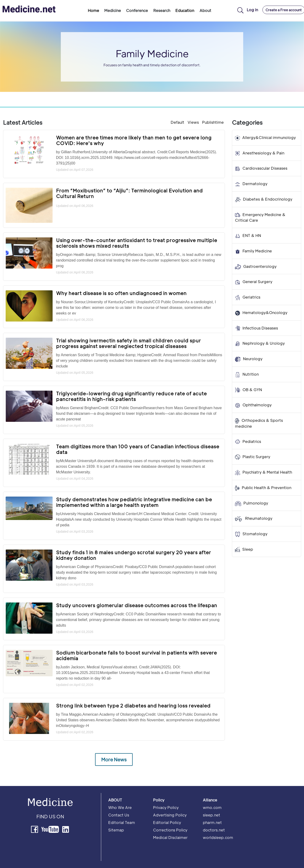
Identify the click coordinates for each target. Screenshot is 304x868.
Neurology (253, 359)
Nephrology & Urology (264, 343)
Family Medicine (257, 251)
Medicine (113, 10)
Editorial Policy (167, 822)
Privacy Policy (166, 807)
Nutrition (251, 374)
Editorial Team (122, 822)
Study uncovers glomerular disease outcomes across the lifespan (137, 605)
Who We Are (120, 807)
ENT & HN (252, 235)
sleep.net (212, 815)
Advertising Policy (170, 815)
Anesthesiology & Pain (263, 153)
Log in (252, 10)
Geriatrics (251, 297)
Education (185, 10)
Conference (137, 10)
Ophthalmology (257, 405)
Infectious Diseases (260, 328)
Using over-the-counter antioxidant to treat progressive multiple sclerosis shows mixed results (137, 243)
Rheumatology (258, 518)
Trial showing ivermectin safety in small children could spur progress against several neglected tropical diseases (129, 343)
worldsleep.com (218, 837)
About (205, 10)
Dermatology (255, 184)
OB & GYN (252, 390)
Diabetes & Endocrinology (268, 199)
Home (93, 10)
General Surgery (257, 282)
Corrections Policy (170, 830)
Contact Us (119, 815)
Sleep (248, 549)
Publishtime (213, 122)
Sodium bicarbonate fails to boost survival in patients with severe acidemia (137, 655)
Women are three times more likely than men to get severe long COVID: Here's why (134, 140)
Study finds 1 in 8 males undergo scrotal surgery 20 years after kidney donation (134, 555)
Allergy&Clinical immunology (269, 137)
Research (162, 10)
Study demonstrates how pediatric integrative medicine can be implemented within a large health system (134, 502)
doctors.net (214, 830)
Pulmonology (256, 503)
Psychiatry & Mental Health (267, 472)
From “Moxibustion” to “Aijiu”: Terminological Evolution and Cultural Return (129, 193)
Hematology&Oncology (265, 312)
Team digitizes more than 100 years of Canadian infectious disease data (138, 449)
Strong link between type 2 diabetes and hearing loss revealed (133, 706)
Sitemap (116, 830)
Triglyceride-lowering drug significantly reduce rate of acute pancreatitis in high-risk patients (131, 396)
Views (193, 122)
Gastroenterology (260, 266)
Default (177, 122)
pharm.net (212, 822)
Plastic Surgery (256, 457)
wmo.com (212, 807)
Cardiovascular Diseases (265, 168)
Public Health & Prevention (267, 488)
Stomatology (255, 534)
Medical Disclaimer (170, 837)
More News (114, 759)
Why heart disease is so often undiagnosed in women (121, 293)
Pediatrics (252, 441)
